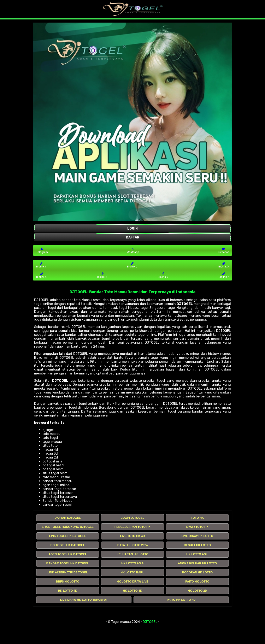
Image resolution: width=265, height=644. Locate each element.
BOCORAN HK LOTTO (198, 572)
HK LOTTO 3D (132, 591)
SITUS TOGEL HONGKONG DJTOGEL (67, 527)
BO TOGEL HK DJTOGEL (67, 545)
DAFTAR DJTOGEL (68, 518)
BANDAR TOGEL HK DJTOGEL (68, 563)
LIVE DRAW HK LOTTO (197, 536)
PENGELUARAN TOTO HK (133, 527)
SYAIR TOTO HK (197, 527)
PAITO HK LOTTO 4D (181, 600)
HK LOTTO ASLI (197, 554)
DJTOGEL (185, 304)
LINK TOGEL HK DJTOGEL (68, 536)
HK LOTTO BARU (132, 572)
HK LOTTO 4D (68, 591)
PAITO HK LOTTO (197, 581)
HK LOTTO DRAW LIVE (133, 581)
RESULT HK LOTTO (197, 545)
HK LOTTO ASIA (132, 563)
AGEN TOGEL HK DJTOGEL (68, 554)
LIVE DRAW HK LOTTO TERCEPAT (84, 600)
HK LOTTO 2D (197, 591)
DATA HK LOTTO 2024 (133, 545)
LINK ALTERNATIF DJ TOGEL (68, 572)
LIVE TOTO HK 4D (132, 536)
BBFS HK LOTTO (68, 581)
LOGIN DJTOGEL (132, 518)
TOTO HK (197, 518)
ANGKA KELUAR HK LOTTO (197, 563)
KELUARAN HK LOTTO (132, 554)
